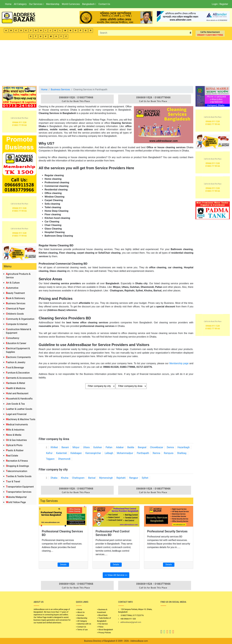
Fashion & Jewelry (16, 362)
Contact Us (104, 4)
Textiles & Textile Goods (19, 476)
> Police (100, 627)
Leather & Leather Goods (19, 409)
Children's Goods (15, 314)
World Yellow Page (16, 502)
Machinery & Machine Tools (21, 419)
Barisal (92, 478)
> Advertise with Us (84, 624)
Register (224, 4)
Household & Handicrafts (19, 399)
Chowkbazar (157, 447)
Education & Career (16, 343)
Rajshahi (121, 478)
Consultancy (13, 338)
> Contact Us (81, 627)
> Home (79, 610)
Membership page (179, 363)
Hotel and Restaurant (17, 393)
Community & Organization (20, 319)
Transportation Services (19, 492)
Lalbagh (109, 453)
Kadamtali (61, 453)
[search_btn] (191, 33)
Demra (170, 447)
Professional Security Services (167, 531)
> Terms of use (82, 630)
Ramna (156, 453)
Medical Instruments (17, 425)
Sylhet (145, 478)
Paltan (109, 447)
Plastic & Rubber (15, 450)
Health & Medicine (16, 388)
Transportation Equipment (20, 487)
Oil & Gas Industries (16, 440)
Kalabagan (76, 453)
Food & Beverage (15, 368)
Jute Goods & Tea (15, 404)
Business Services (16, 303)
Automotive (12, 288)
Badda (131, 447)
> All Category (81, 621)
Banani (65, 447)
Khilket (54, 447)
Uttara (86, 447)
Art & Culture (13, 283)
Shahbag (182, 453)
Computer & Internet (17, 324)
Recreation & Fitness (17, 461)
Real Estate (12, 456)
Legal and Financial (16, 414)
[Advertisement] (116, 62)
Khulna (65, 478)
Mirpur (76, 447)
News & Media (14, 435)
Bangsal (142, 447)
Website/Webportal (16, 497)
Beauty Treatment (15, 293)
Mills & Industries (15, 430)
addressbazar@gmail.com (131, 622)
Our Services (36, 4)
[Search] (144, 33)
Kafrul (49, 453)
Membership (53, 4)
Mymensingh (106, 478)
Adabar (120, 447)
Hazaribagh (184, 447)
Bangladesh (89, 4)
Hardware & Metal (15, 383)
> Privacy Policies (104, 633)
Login (215, 4)
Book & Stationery (15, 298)
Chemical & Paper (15, 309)
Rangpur (134, 478)
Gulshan (98, 447)
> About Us (80, 612)
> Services (80, 615)
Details (63, 564)
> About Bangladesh (105, 630)
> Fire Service (102, 624)
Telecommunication (17, 471)
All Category (20, 4)
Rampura (169, 453)
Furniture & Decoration (18, 373)
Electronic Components (18, 357)
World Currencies (71, 4)
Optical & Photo (14, 445)
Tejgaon (50, 459)
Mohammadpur (125, 453)
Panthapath (143, 453)
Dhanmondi (64, 459)
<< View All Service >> (116, 575)
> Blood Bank (102, 615)
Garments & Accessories (19, 378)
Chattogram (78, 478)
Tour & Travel (13, 482)
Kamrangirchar (93, 453)
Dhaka (54, 478)
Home (8, 4)
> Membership (82, 618)
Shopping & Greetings (17, 466)
